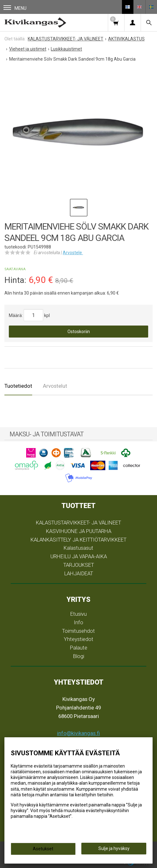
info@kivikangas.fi (78, 733)
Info (78, 622)
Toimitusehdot (78, 631)
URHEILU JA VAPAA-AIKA (79, 556)
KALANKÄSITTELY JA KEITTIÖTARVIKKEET (78, 540)
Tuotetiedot (18, 386)
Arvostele (73, 253)
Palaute (79, 648)
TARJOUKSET (79, 565)
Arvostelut (55, 386)
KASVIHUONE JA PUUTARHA (79, 531)
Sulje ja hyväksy (114, 848)
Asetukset (43, 849)
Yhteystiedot (79, 639)
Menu (15, 8)
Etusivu (78, 614)
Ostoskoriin (79, 332)
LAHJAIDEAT (79, 573)
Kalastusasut (78, 548)
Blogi (79, 656)
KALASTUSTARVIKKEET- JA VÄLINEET (78, 523)
